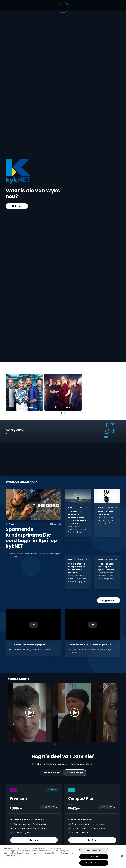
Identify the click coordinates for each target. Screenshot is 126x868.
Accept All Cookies (94, 863)
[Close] (122, 856)
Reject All (94, 857)
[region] (63, 856)
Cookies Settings (94, 850)
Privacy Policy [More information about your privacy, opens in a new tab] (13, 855)
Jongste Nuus (109, 600)
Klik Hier (17, 206)
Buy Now (34, 840)
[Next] (116, 713)
